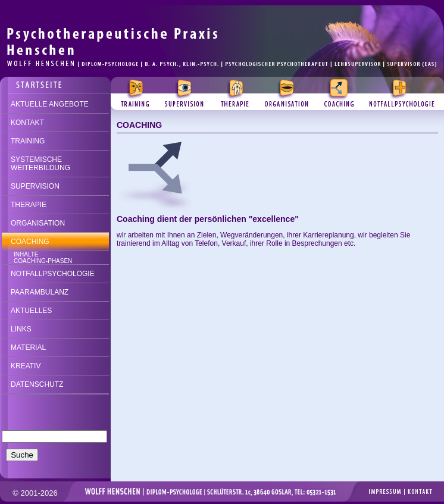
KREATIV (26, 366)
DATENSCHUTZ (37, 384)
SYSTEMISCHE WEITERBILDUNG (40, 164)
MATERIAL (28, 348)
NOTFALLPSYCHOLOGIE (53, 274)
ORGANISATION (38, 223)
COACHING (30, 242)
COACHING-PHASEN (43, 261)
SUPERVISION (35, 186)
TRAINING (28, 141)
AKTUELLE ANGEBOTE (50, 104)
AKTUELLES (31, 311)
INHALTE (26, 254)
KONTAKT (27, 123)
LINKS (21, 329)
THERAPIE (29, 205)
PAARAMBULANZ (40, 292)
